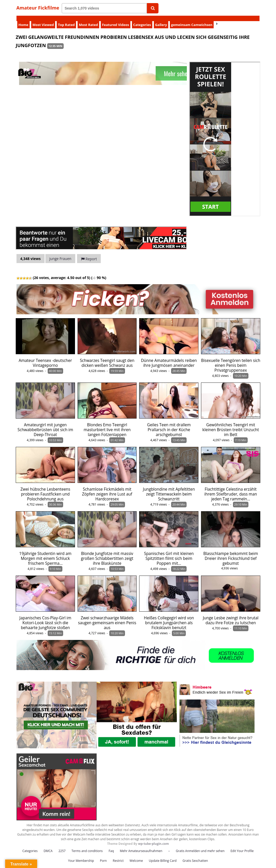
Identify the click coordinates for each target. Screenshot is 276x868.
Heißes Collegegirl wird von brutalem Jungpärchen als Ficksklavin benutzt (169, 617)
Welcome (136, 855)
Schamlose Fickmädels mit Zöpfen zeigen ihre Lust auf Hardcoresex (107, 489)
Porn (103, 855)
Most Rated (88, 19)
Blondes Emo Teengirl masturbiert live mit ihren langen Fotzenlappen (107, 424)
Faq (111, 845)
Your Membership (81, 855)
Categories (142, 19)
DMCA (48, 845)
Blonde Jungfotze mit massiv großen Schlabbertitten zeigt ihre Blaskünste (107, 553)
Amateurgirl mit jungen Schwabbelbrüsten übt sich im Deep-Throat (45, 424)
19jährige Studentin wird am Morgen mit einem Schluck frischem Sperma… (45, 553)
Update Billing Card (163, 855)
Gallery (161, 19)
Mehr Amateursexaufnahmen (141, 845)
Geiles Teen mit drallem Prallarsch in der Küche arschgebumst (169, 424)
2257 (62, 845)
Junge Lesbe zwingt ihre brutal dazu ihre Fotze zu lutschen (231, 615)
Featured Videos (116, 19)
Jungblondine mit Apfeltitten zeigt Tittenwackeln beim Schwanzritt (169, 489)
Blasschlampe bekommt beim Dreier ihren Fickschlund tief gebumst (231, 553)
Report (89, 253)
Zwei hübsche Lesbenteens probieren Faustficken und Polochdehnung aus (45, 489)
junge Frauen (60, 253)
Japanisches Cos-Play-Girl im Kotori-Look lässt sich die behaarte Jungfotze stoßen (45, 617)
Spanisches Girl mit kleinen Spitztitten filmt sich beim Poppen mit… (169, 553)
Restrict (118, 855)
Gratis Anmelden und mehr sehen (200, 845)
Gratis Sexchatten (195, 855)
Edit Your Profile (242, 845)
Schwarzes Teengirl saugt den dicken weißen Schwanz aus (107, 358)
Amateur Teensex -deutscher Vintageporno (45, 358)
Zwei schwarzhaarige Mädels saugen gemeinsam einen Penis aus (107, 617)
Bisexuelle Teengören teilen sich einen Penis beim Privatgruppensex (231, 360)
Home (23, 19)
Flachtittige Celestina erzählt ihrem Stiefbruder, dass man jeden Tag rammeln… (231, 489)
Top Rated (66, 19)
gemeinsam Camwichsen (192, 19)
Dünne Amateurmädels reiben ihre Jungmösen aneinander (169, 358)
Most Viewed (43, 19)
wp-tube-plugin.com (154, 838)
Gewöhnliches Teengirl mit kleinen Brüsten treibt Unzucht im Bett (231, 424)
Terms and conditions (87, 845)
